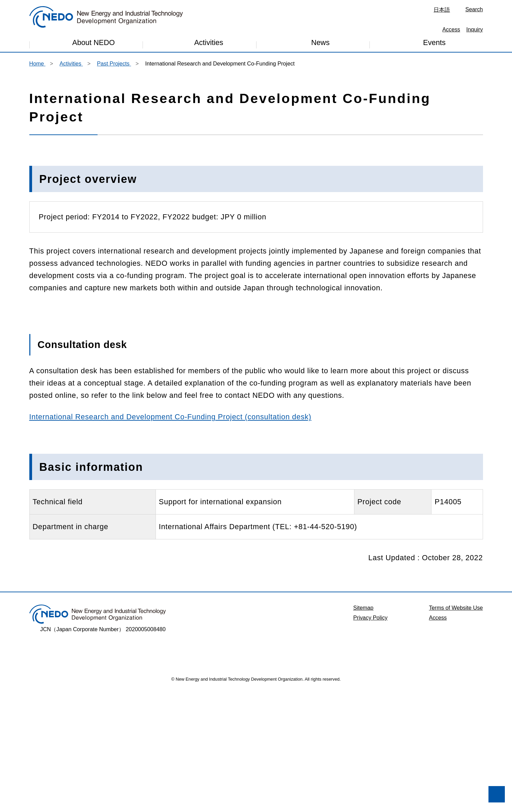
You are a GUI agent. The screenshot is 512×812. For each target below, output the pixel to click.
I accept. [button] (99, 789)
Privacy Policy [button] (102, 771)
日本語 (442, 10)
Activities (209, 45)
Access (451, 29)
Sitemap (363, 729)
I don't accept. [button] (43, 789)
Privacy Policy (370, 739)
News (320, 45)
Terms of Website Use (456, 729)
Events (434, 44)
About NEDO (94, 44)
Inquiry (475, 29)
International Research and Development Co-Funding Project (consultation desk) (170, 538)
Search (474, 9)
